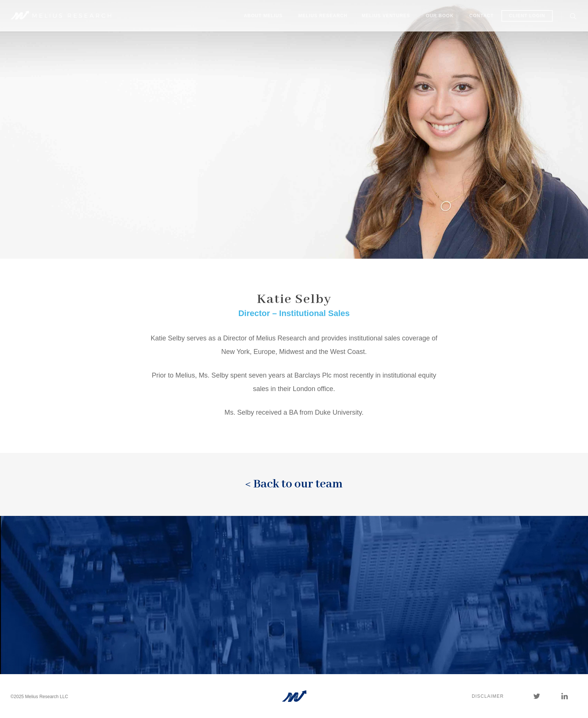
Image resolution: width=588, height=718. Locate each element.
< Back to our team (294, 484)
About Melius (263, 16)
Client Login (527, 16)
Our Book (440, 16)
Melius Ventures (386, 16)
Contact (482, 16)
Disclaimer (488, 696)
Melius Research (323, 16)
